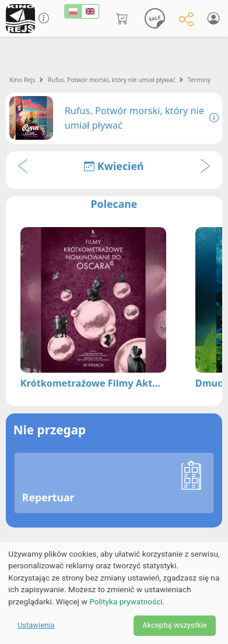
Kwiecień (114, 166)
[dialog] (114, 593)
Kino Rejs (22, 80)
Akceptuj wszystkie (174, 625)
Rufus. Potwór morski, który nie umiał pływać (112, 80)
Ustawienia (36, 625)
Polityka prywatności (126, 601)
